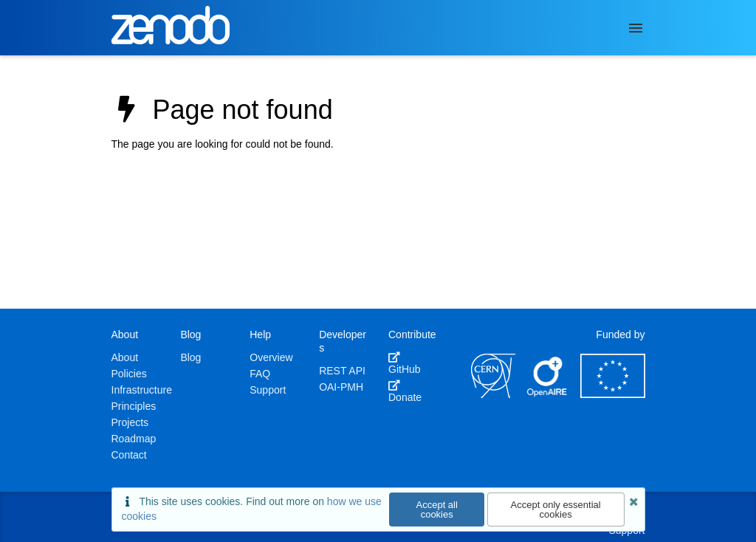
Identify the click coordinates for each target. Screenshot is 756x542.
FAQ (260, 374)
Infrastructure (142, 390)
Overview (271, 357)
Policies (129, 374)
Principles (134, 406)
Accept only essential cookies (556, 510)
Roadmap (134, 439)
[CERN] (493, 394)
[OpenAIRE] (548, 394)
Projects (130, 422)
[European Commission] (613, 394)
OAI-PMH (341, 387)
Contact (129, 455)
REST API (342, 371)
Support (268, 390)
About (125, 357)
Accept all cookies (437, 510)
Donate (405, 391)
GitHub (405, 363)
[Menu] (636, 28)
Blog (190, 357)
